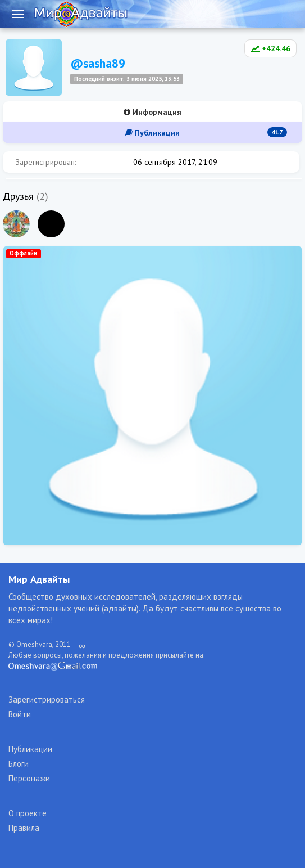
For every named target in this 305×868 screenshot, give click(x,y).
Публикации (206, 132)
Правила (24, 828)
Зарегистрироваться (47, 700)
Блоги (19, 764)
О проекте (28, 813)
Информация (152, 112)
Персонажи (29, 778)
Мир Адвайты (39, 579)
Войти (20, 714)
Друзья (18, 196)
